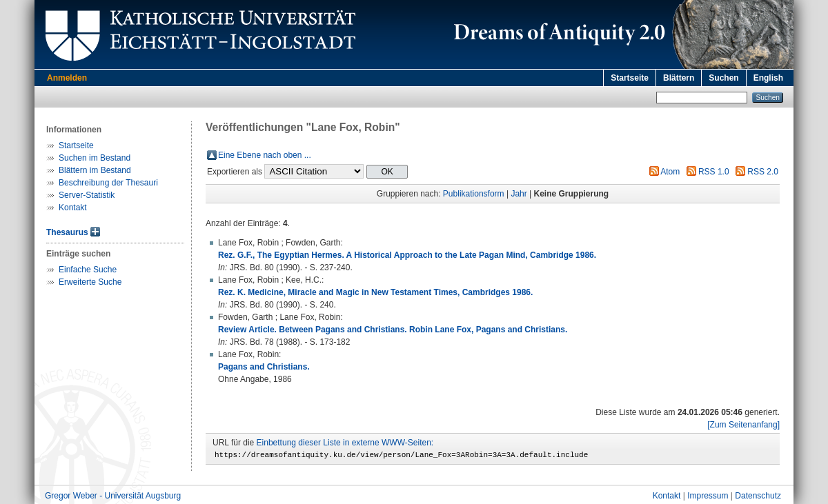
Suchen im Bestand (95, 158)
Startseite (630, 78)
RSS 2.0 (763, 172)
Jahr (519, 194)
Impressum (708, 498)
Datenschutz (758, 498)
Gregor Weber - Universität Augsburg (113, 498)
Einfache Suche (88, 270)
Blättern (679, 78)
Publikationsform (474, 194)
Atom (670, 172)
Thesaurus (67, 232)
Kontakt (73, 208)
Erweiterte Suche (90, 282)
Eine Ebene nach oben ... (265, 155)
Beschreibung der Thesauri (108, 183)
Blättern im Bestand (95, 170)
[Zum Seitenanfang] (743, 425)
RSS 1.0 (714, 172)
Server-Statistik (87, 195)
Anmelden (67, 78)
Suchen (723, 78)
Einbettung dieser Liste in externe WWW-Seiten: (345, 443)
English (768, 78)
